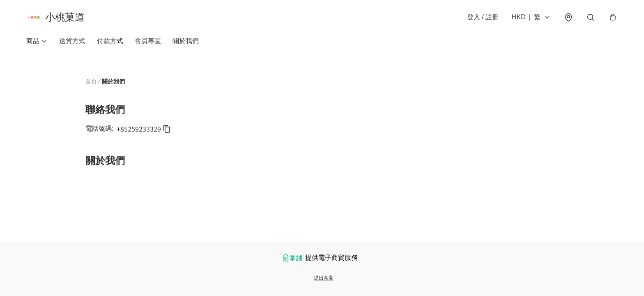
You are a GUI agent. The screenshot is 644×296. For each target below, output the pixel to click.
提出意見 (324, 278)
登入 (483, 17)
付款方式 (110, 41)
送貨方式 (72, 41)
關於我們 (186, 41)
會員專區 (148, 41)
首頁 (91, 81)
